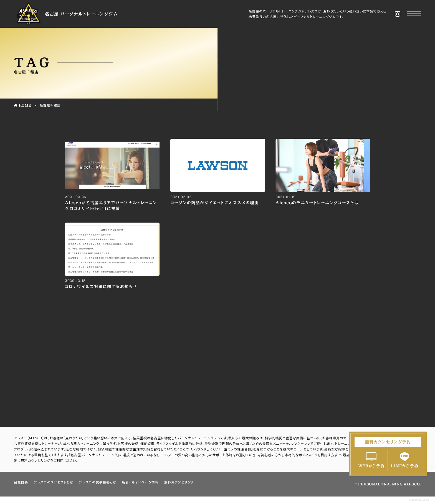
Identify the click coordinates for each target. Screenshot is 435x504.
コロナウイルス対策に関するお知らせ (101, 287)
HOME (25, 105)
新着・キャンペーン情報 (140, 482)
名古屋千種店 (50, 105)
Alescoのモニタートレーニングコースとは (317, 203)
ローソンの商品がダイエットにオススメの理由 (215, 203)
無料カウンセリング (179, 482)
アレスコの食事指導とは (97, 482)
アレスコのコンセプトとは (53, 482)
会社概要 (21, 482)
